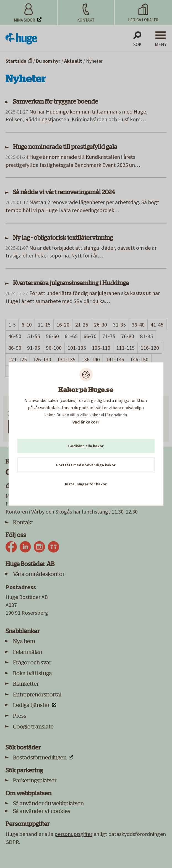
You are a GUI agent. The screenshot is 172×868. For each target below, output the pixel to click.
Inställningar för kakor (86, 484)
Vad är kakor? (86, 422)
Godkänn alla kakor (86, 446)
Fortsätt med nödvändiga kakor (86, 465)
